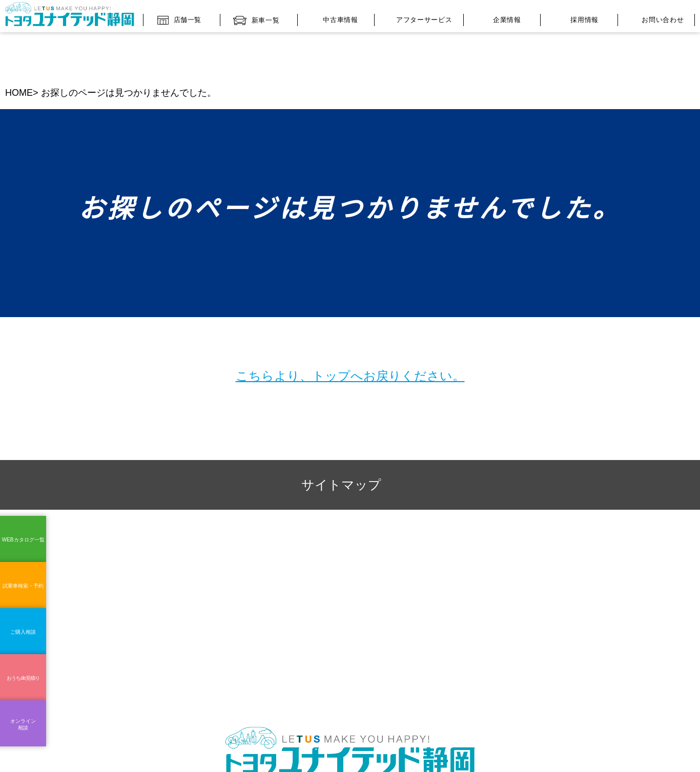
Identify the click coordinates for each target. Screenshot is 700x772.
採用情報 (577, 18)
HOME (18, 48)
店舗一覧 (180, 17)
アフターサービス (416, 18)
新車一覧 (256, 18)
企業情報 (500, 19)
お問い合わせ (653, 19)
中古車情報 (333, 18)
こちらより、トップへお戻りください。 (350, 331)
